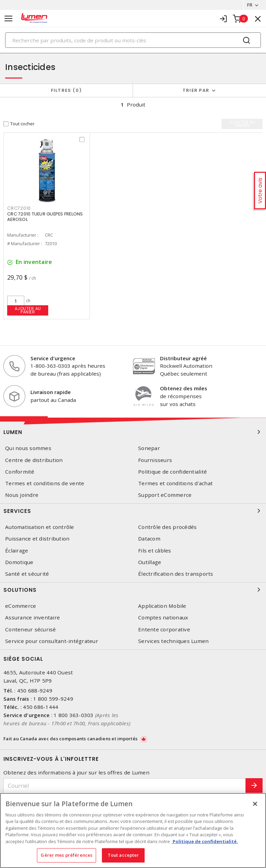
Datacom (149, 539)
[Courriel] (125, 786)
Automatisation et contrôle (40, 527)
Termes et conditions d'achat (175, 483)
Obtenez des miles (184, 388)
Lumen (133, 432)
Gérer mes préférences (66, 855)
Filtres (66, 90)
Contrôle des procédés (167, 527)
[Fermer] (255, 804)
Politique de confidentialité (172, 472)
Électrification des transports (176, 574)
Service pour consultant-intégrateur (52, 641)
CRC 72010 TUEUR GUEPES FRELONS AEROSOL (45, 217)
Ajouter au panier (28, 310)
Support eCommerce (165, 495)
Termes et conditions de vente (45, 483)
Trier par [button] (196, 90)
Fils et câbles (155, 551)
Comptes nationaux (163, 618)
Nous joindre (22, 495)
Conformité (20, 472)
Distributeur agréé (183, 358)
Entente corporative (164, 629)
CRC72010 (19, 208)
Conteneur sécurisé (31, 629)
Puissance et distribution (37, 539)
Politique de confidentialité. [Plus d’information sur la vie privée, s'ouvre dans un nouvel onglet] (205, 841)
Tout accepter (123, 855)
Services (133, 511)
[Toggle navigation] (9, 19)
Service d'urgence (53, 358)
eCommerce (21, 606)
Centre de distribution (34, 460)
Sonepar (149, 448)
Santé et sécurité (27, 574)
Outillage (150, 562)
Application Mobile (162, 606)
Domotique (19, 562)
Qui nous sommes (28, 448)
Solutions (133, 590)
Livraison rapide (51, 392)
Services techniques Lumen (173, 641)
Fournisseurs (155, 460)
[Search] (133, 40)
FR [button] (250, 5)
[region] (133, 830)
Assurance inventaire (32, 618)
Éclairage (17, 551)
